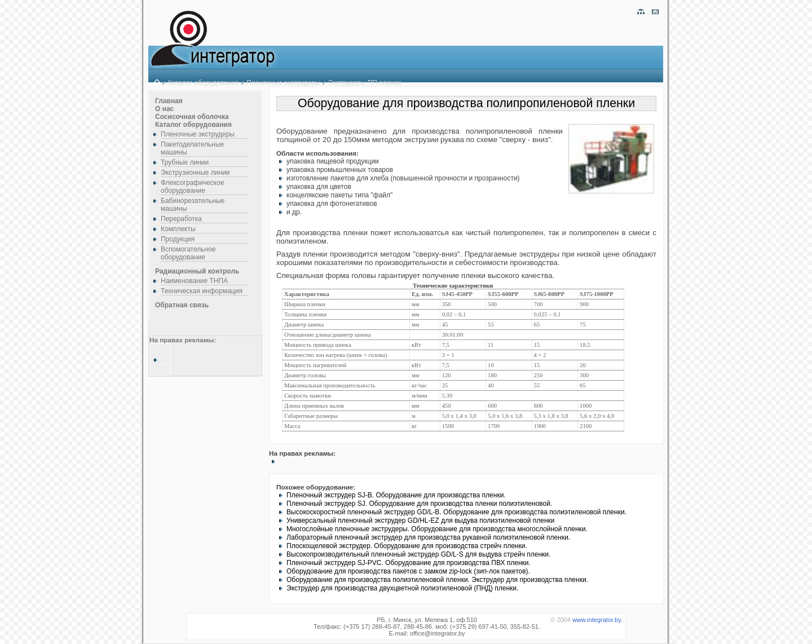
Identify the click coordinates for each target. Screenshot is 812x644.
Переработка (181, 219)
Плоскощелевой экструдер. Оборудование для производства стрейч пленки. (407, 546)
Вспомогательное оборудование (188, 253)
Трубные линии (185, 162)
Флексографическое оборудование (193, 187)
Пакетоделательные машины (192, 148)
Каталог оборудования (204, 83)
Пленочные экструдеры (283, 83)
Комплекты (178, 229)
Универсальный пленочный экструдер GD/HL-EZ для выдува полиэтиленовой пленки (421, 521)
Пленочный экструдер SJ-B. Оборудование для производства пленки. (396, 495)
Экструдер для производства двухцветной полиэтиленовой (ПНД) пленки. (402, 588)
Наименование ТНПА (194, 281)
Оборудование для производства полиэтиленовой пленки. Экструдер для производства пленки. (437, 580)
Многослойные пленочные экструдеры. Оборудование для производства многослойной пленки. (437, 529)
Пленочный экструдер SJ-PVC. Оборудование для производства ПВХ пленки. (409, 563)
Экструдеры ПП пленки (365, 83)
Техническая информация (202, 291)
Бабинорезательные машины (193, 205)
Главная (169, 101)
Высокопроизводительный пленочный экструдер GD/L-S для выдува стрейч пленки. (418, 554)
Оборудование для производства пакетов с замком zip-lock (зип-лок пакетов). (408, 571)
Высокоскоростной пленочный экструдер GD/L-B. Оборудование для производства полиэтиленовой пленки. (456, 512)
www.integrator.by (597, 620)
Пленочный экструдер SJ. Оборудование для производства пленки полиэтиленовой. (419, 504)
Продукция (178, 239)
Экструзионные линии (195, 173)
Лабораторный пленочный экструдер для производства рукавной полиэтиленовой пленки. (428, 537)
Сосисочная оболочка (192, 117)
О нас (164, 109)
